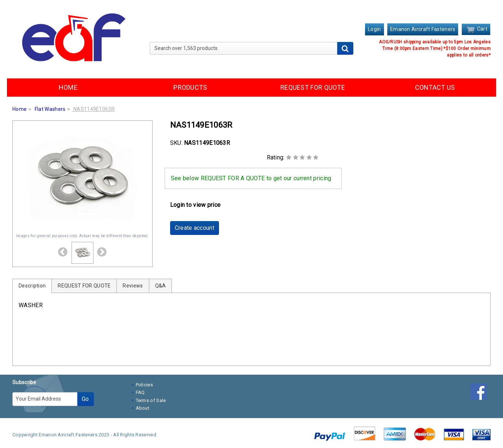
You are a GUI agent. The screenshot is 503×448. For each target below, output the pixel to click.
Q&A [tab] (161, 286)
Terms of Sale (151, 400)
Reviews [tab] (133, 286)
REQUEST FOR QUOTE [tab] (84, 286)
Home (20, 109)
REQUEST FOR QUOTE (313, 87)
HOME (68, 87)
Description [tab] (32, 286)
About (143, 408)
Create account (195, 228)
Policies (144, 385)
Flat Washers (50, 109)
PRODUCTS (190, 87)
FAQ (140, 392)
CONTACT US (435, 87)
